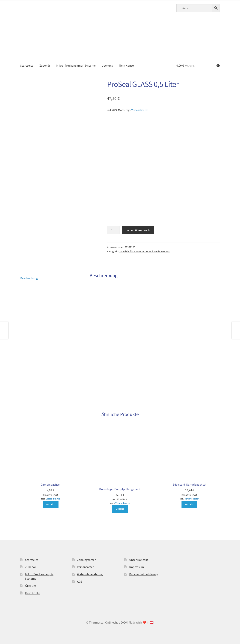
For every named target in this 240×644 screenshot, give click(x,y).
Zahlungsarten (87, 560)
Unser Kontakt (139, 560)
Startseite (27, 65)
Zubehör (45, 65)
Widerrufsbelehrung (90, 574)
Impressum (136, 567)
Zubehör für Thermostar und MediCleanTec (145, 251)
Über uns (107, 65)
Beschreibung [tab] (29, 278)
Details (51, 504)
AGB (80, 582)
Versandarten (86, 567)
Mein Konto (126, 65)
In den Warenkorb (138, 230)
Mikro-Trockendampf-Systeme (76, 65)
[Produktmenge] (113, 230)
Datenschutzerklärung (144, 574)
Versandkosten (140, 110)
